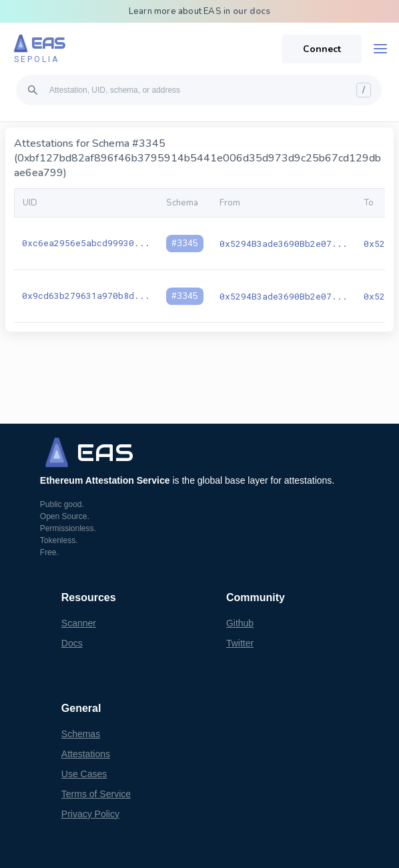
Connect (322, 49)
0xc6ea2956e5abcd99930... (86, 243)
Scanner (79, 623)
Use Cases (84, 774)
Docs (72, 643)
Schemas (81, 734)
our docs (252, 11)
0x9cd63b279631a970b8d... (86, 296)
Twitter (240, 643)
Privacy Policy (90, 814)
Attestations (86, 754)
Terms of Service (96, 794)
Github (240, 623)
